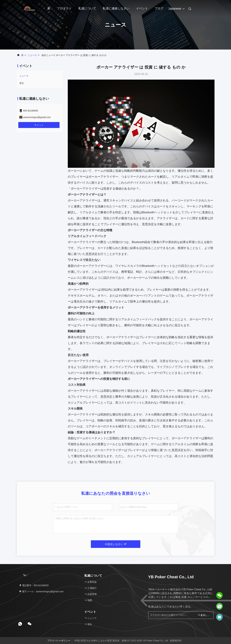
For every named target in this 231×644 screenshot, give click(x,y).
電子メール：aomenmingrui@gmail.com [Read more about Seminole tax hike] (41, 591)
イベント (142, 8)
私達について (87, 8)
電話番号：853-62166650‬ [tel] (34, 585)
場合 (22, 83)
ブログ (159, 8)
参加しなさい (204, 615)
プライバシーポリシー (59, 641)
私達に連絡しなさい (116, 8)
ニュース (32, 55)
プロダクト (64, 8)
